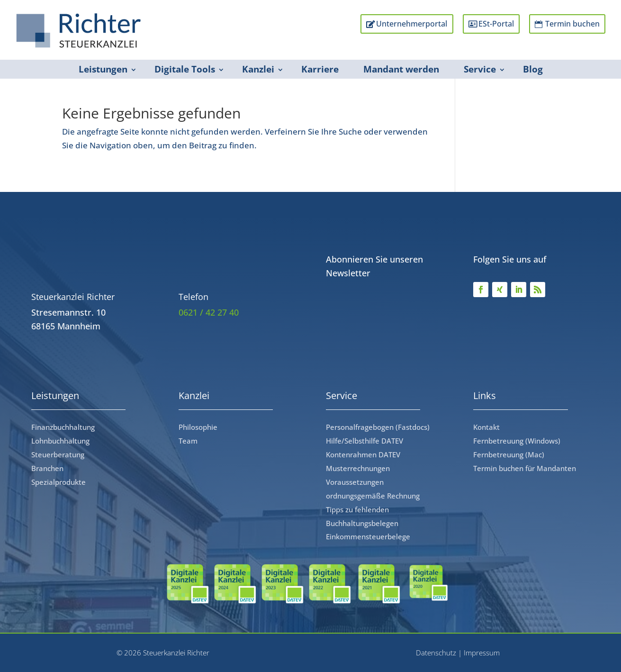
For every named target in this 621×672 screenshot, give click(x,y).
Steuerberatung (58, 454)
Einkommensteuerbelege (368, 536)
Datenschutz (436, 653)
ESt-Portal (489, 24)
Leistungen (103, 69)
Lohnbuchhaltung (60, 441)
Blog (533, 69)
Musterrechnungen (358, 468)
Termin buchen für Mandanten (525, 468)
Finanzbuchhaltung (63, 427)
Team (188, 441)
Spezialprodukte (58, 482)
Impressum (482, 653)
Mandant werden (401, 69)
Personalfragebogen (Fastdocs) (378, 427)
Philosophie (198, 427)
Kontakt (486, 427)
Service (480, 69)
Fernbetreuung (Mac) (509, 454)
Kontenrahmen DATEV (363, 454)
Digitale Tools (185, 69)
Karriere (320, 69)
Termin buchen (569, 24)
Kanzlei (258, 69)
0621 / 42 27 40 (209, 312)
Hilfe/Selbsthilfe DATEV (364, 441)
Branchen (47, 468)
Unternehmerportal (400, 24)
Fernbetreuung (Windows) (517, 441)
